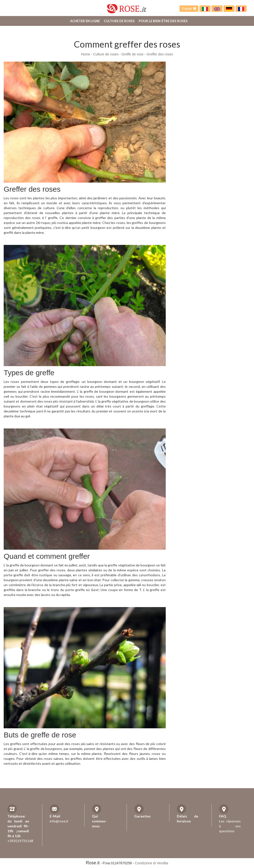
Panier (189, 9)
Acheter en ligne (85, 21)
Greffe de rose (132, 54)
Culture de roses (119, 21)
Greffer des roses (160, 54)
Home (85, 54)
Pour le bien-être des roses (163, 21)
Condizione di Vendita (152, 863)
